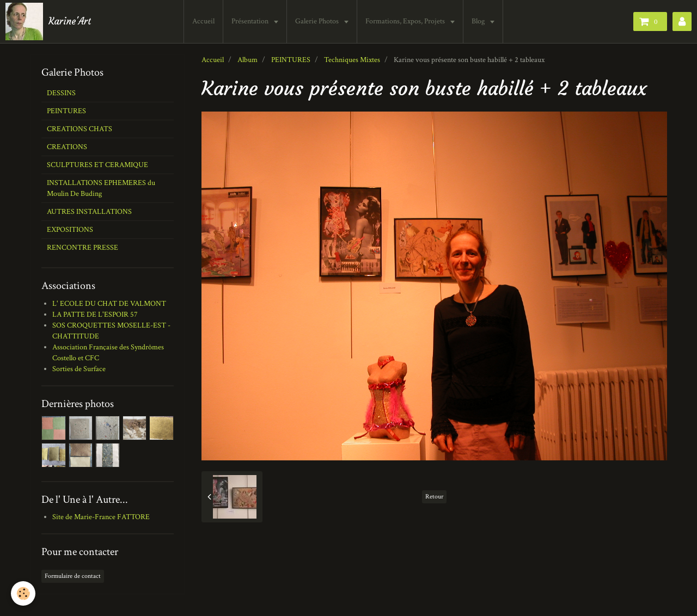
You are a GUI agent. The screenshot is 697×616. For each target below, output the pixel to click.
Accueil (203, 21)
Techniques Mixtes (352, 60)
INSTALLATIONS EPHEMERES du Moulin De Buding (101, 188)
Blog (479, 21)
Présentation (251, 21)
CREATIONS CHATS (80, 129)
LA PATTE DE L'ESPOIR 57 (95, 315)
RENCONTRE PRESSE (82, 248)
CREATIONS (67, 147)
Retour (434, 497)
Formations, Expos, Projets (406, 21)
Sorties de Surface (79, 369)
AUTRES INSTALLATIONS (89, 212)
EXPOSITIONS (70, 230)
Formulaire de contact (73, 576)
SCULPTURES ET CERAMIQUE (97, 165)
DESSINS (61, 93)
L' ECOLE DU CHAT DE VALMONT (109, 304)
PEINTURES (291, 60)
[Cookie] (23, 593)
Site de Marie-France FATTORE (101, 517)
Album (247, 60)
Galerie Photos (318, 21)
